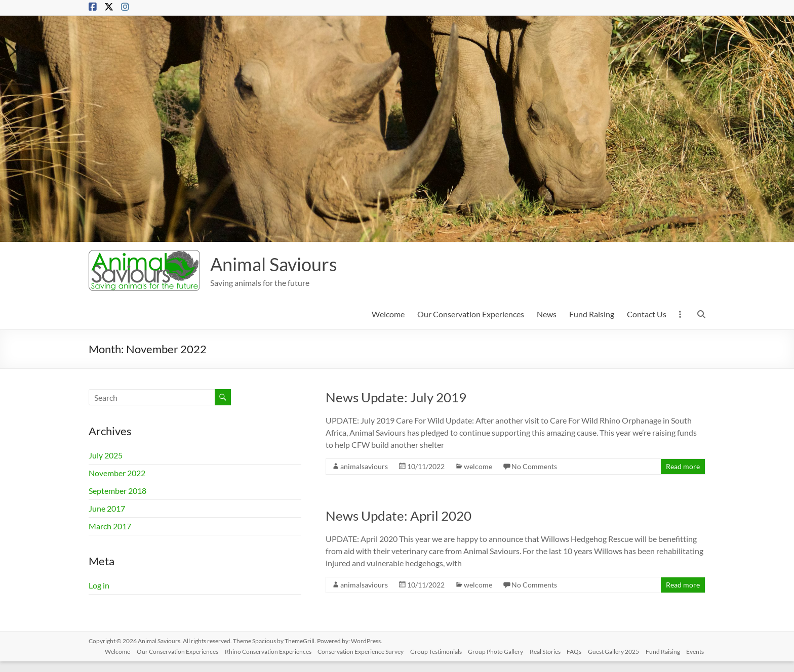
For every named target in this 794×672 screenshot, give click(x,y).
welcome (478, 466)
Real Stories (547, 650)
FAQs (578, 650)
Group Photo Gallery (496, 650)
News (547, 314)
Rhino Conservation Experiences (263, 650)
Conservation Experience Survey (358, 650)
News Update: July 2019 (396, 397)
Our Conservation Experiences (471, 314)
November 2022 (117, 473)
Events (106, 661)
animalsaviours (364, 466)
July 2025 (106, 455)
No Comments (534, 466)
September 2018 (117, 491)
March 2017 (110, 526)
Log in (99, 585)
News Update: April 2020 (399, 516)
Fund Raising (592, 314)
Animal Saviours (274, 264)
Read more (683, 466)
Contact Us (647, 314)
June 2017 (107, 508)
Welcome (388, 314)
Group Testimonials (434, 650)
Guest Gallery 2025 (619, 650)
